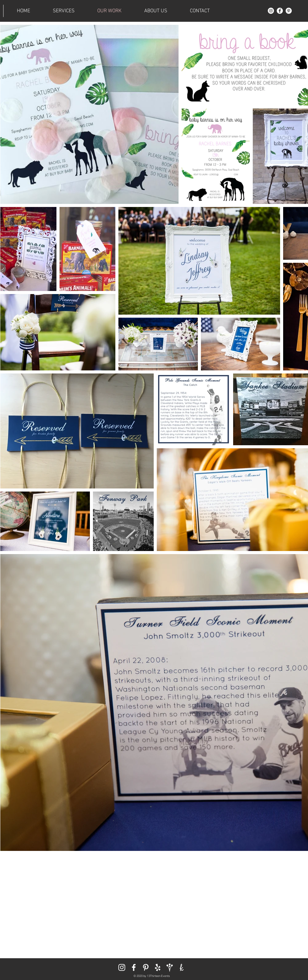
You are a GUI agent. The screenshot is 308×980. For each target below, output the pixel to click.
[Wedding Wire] (170, 967)
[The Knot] (182, 967)
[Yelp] (158, 967)
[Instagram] (271, 11)
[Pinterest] (289, 11)
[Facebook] (280, 11)
